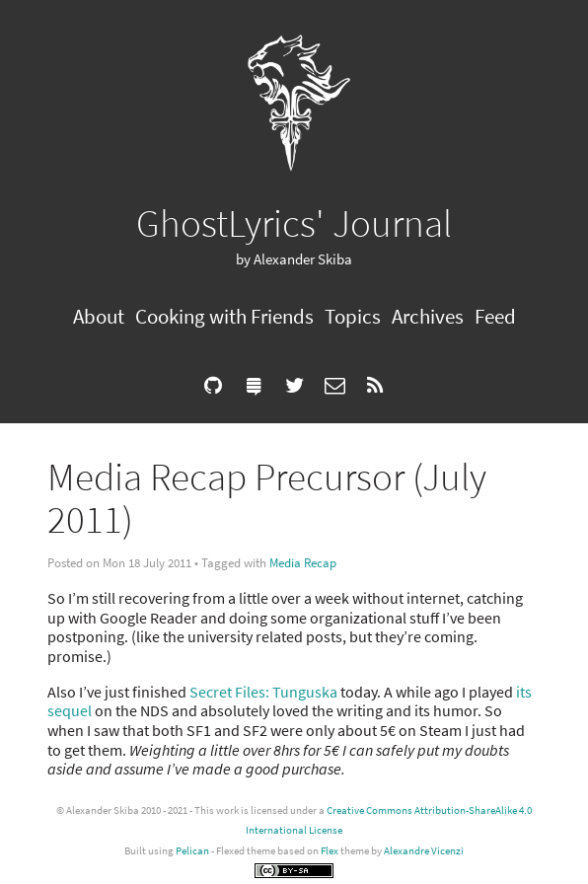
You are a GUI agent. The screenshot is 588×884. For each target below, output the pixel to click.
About (99, 316)
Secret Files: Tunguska (263, 692)
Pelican (192, 850)
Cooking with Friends (224, 316)
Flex (330, 850)
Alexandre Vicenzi (424, 850)
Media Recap (303, 563)
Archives (428, 316)
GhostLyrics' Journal (294, 223)
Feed (495, 316)
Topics (353, 316)
